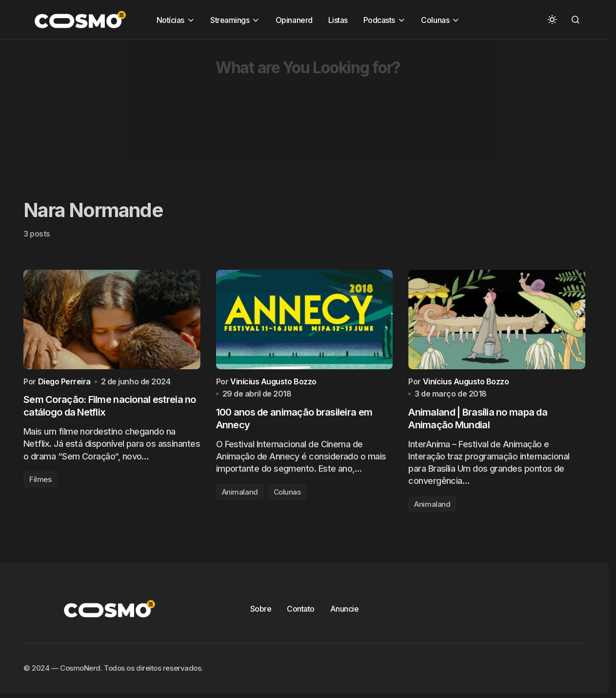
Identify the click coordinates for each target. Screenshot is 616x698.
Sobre (261, 612)
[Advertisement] (293, 108)
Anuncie (345, 612)
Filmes (40, 482)
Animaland (240, 495)
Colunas (287, 495)
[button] (552, 20)
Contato (301, 612)
